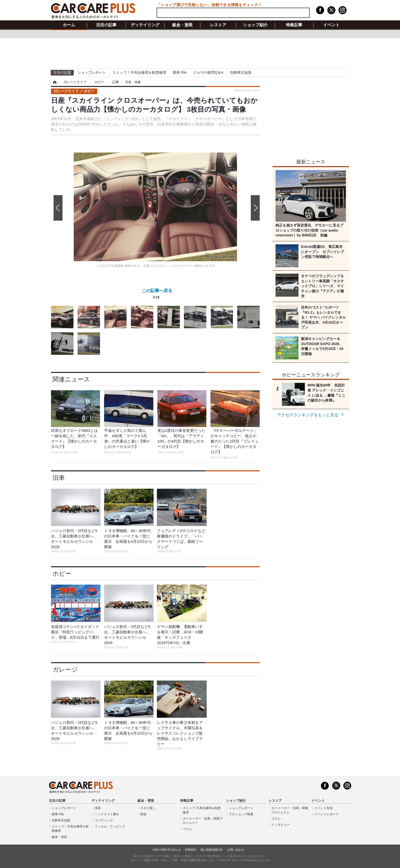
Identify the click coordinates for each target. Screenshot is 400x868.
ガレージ (65, 669)
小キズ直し (148, 808)
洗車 (98, 808)
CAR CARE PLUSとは (166, 850)
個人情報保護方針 (212, 850)
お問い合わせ (236, 850)
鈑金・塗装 (182, 25)
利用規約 (191, 850)
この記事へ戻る (157, 295)
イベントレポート (327, 814)
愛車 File (180, 72)
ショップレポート (92, 72)
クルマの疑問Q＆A (208, 72)
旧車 (59, 478)
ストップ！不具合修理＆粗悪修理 (139, 72)
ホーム (69, 25)
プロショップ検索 (241, 814)
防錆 (143, 814)
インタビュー (281, 825)
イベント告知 (323, 808)
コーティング (104, 820)
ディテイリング (145, 25)
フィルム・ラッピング (110, 826)
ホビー (62, 574)
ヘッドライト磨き (107, 814)
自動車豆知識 (241, 72)
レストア (218, 25)
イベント (331, 25)
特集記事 (294, 25)
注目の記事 (106, 25)
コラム (187, 829)
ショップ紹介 (255, 25)
